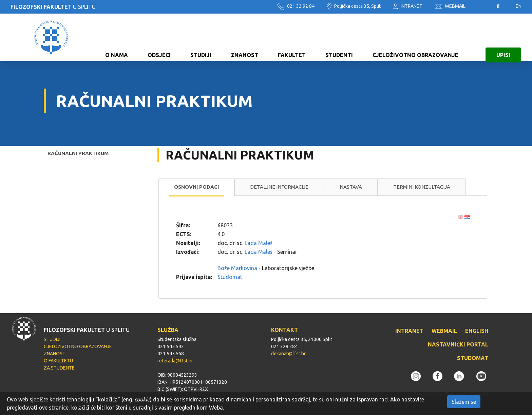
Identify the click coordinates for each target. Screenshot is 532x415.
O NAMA (117, 37)
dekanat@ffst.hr (288, 354)
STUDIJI (201, 37)
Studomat (230, 277)
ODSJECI (159, 37)
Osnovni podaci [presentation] (196, 187)
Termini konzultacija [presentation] (422, 187)
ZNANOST (245, 37)
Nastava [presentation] (351, 187)
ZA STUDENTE (59, 368)
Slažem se (464, 402)
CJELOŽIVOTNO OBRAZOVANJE (415, 37)
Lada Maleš (259, 243)
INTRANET (408, 6)
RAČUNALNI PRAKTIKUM (78, 153)
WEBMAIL (450, 6)
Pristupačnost (481, 6)
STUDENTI (339, 37)
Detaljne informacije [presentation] (279, 187)
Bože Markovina (237, 268)
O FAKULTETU (58, 361)
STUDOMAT (473, 358)
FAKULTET (292, 37)
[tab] (196, 187)
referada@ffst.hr (175, 361)
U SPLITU (53, 7)
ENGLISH (477, 331)
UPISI (503, 37)
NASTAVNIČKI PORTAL (458, 344)
